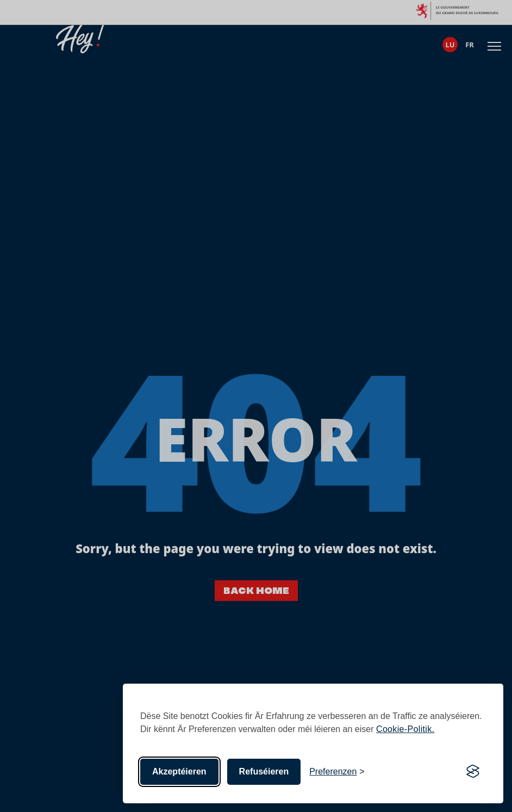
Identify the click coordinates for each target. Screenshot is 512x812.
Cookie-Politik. (405, 729)
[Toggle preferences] (337, 772)
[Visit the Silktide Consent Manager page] (473, 772)
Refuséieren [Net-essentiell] (264, 771)
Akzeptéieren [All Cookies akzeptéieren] (179, 771)
